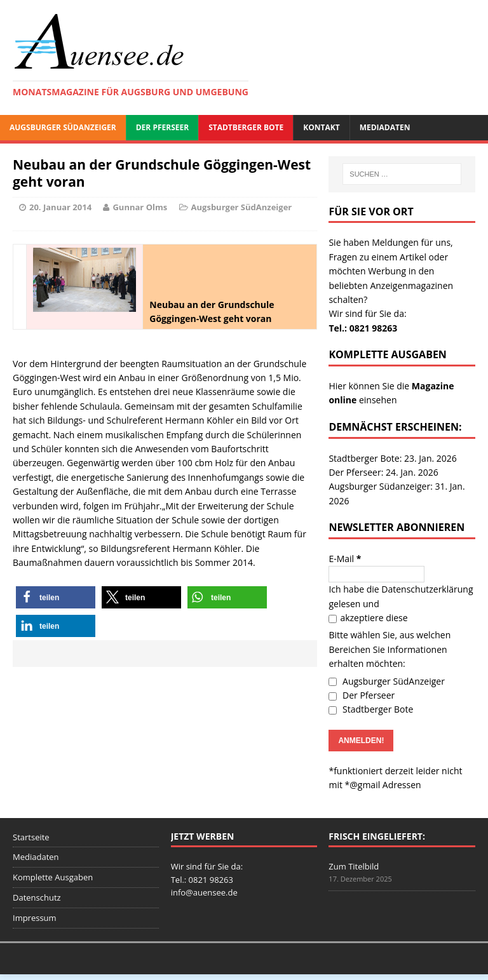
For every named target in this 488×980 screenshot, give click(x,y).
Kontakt (321, 127)
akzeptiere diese (368, 618)
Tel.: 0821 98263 (363, 328)
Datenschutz (37, 897)
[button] (56, 597)
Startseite (31, 837)
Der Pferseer (162, 127)
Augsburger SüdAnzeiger (63, 127)
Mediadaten (385, 127)
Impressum (35, 918)
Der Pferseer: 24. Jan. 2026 (383, 472)
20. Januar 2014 (60, 207)
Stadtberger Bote (246, 127)
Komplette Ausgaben (53, 877)
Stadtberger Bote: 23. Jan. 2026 (392, 458)
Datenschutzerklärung (427, 589)
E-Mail (345, 559)
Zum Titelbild (354, 866)
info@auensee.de (204, 892)
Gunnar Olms (140, 207)
